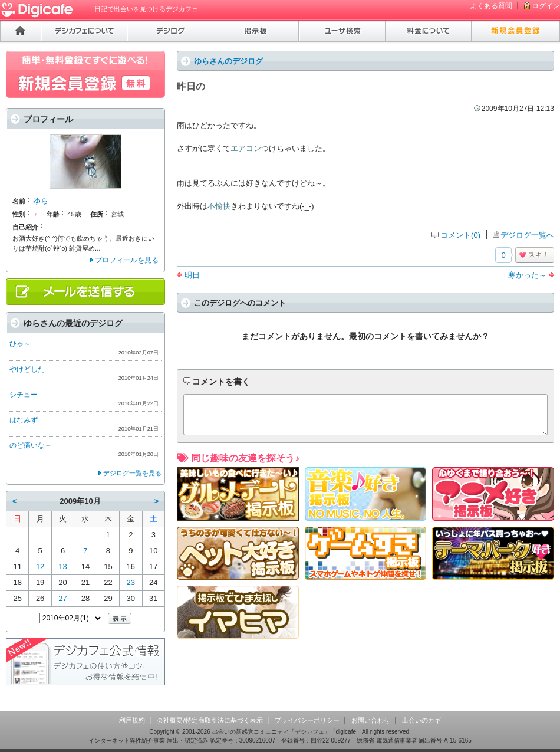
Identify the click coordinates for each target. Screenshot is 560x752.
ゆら (41, 201)
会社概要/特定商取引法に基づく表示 (210, 720)
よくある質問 (491, 6)
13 (62, 567)
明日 (192, 275)
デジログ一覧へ (527, 235)
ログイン (546, 6)
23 (131, 582)
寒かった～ (527, 275)
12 (40, 567)
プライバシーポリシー (307, 720)
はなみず (24, 420)
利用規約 (132, 720)
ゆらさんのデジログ (228, 61)
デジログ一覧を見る (132, 473)
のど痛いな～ (31, 445)
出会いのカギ (421, 720)
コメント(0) (460, 235)
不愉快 (219, 206)
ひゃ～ (20, 344)
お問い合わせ (371, 720)
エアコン (246, 148)
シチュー (24, 395)
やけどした (27, 369)
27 (62, 598)
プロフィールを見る (127, 260)
